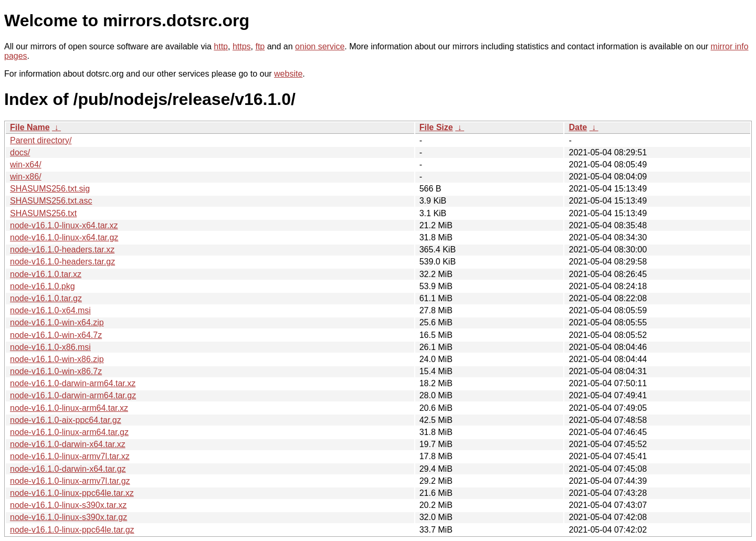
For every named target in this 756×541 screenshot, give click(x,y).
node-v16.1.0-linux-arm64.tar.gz (69, 432)
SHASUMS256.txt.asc (51, 201)
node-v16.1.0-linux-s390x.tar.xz (68, 505)
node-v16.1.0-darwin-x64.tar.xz (68, 444)
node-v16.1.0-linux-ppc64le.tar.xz (72, 493)
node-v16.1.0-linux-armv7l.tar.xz (70, 456)
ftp (260, 46)
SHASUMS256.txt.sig (50, 189)
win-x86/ (26, 177)
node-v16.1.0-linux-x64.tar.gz (64, 237)
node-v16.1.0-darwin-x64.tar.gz (68, 469)
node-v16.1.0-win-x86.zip (57, 359)
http (221, 46)
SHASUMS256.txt (43, 213)
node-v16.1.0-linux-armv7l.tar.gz (70, 481)
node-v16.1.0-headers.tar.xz (62, 250)
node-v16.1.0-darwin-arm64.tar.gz (73, 395)
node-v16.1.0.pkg (43, 286)
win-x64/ (26, 165)
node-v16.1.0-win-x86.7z (56, 371)
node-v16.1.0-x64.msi (50, 310)
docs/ (20, 152)
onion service (320, 46)
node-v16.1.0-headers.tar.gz (62, 262)
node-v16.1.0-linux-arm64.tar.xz (69, 408)
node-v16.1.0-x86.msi (50, 347)
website (288, 74)
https (242, 46)
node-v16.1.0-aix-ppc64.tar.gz (66, 420)
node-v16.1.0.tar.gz (46, 298)
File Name (30, 127)
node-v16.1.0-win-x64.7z (56, 335)
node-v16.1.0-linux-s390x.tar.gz (69, 517)
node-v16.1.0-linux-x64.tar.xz (64, 225)
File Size (436, 127)
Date (578, 127)
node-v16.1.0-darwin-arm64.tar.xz (73, 383)
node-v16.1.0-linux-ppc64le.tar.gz (72, 530)
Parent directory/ (41, 140)
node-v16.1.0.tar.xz (46, 274)
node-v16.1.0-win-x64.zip (57, 322)
